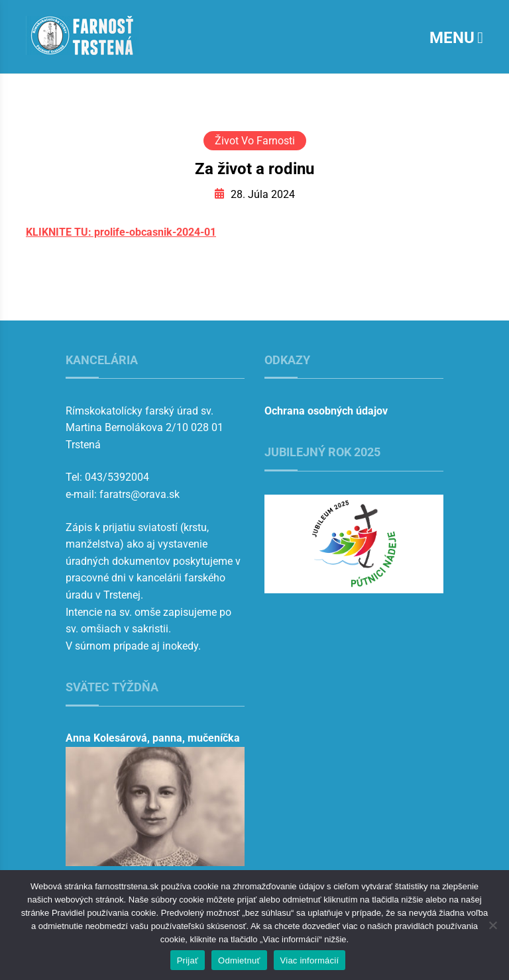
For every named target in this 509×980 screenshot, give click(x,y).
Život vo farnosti (255, 141)
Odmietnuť (239, 960)
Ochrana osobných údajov (326, 411)
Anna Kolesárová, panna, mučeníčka (153, 738)
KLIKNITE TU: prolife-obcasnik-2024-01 (121, 232)
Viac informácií (310, 960)
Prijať (188, 960)
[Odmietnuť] (492, 925)
